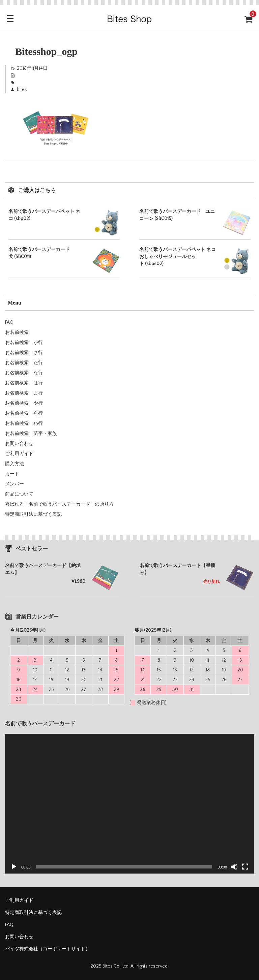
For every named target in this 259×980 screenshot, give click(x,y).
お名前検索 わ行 (24, 423)
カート (12, 474)
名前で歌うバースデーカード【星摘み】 (177, 569)
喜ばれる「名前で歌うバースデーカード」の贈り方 (59, 504)
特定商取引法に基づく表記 (33, 514)
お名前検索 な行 (24, 373)
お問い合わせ (19, 444)
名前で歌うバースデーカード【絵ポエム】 (43, 569)
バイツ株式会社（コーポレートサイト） (48, 949)
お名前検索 (17, 333)
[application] (129, 804)
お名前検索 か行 (24, 343)
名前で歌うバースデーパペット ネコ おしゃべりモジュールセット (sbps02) (178, 257)
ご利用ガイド (19, 454)
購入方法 (15, 464)
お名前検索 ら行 (24, 413)
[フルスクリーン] (245, 867)
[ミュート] (234, 867)
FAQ (9, 322)
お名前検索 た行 (24, 363)
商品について (19, 494)
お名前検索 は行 (24, 383)
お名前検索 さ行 (24, 353)
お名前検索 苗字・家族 (31, 434)
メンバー (15, 484)
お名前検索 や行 (24, 403)
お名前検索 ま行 (24, 393)
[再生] (14, 867)
